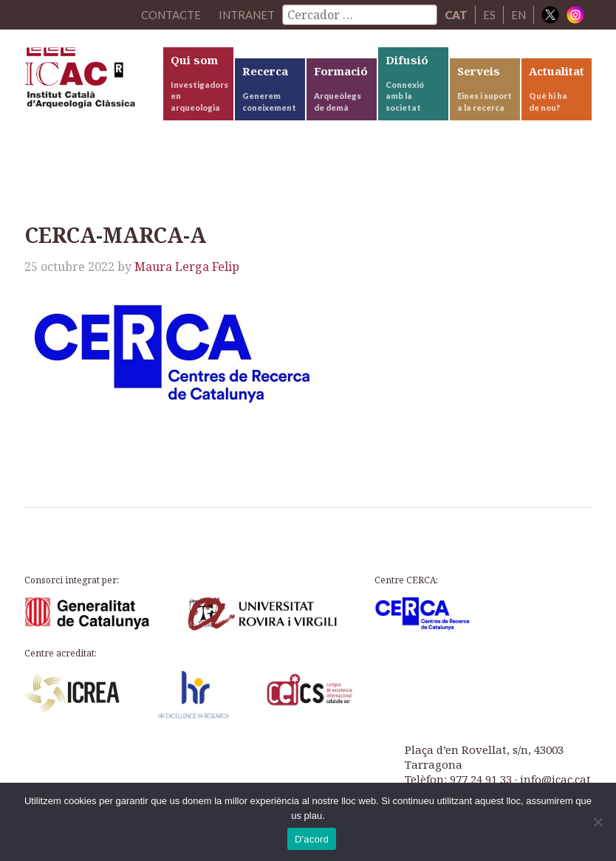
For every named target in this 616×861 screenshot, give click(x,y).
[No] (598, 822)
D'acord (312, 839)
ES (489, 15)
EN (519, 15)
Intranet (247, 15)
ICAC (93, 81)
